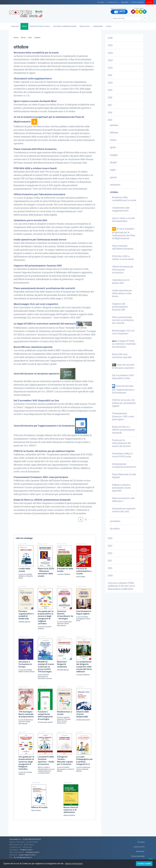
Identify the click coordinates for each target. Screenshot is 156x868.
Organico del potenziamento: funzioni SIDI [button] (120, 307)
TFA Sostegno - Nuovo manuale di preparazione (26, 714)
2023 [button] (110, 60)
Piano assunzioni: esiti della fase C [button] (123, 500)
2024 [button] (110, 53)
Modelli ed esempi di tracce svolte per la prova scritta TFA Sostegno (46, 667)
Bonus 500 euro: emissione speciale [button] (122, 356)
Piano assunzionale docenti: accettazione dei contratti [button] (123, 320)
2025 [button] (110, 45)
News (24, 26)
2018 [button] (110, 97)
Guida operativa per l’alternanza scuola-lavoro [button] (122, 293)
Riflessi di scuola (39, 807)
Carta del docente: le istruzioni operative (37, 374)
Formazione (98, 26)
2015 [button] (110, 120)
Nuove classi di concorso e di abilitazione (71, 810)
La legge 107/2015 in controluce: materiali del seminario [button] (124, 344)
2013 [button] (110, 546)
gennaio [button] (114, 125)
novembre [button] (115, 521)
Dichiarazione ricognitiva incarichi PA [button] (124, 465)
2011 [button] (110, 561)
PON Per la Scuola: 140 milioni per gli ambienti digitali (44, 451)
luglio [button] (113, 170)
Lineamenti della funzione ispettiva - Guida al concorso (46, 760)
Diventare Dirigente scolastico (62, 664)
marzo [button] (113, 140)
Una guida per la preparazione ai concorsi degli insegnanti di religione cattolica (46, 617)
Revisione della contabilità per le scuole (36, 53)
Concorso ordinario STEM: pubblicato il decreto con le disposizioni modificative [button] (121, 586)
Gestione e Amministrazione (65, 26)
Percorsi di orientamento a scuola (84, 571)
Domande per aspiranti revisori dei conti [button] (124, 510)
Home (16, 37)
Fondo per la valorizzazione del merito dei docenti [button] (121, 443)
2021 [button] (110, 75)
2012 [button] (110, 553)
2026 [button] (110, 38)
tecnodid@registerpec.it (23, 857)
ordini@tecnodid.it (32, 852)
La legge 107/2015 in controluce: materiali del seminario (45, 324)
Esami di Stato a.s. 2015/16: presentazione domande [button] (124, 430)
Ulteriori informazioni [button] (74, 864)
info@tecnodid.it (26, 850)
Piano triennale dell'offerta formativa (35, 149)
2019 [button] (110, 90)
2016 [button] (110, 112)
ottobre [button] (114, 192)
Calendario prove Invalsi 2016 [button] (121, 281)
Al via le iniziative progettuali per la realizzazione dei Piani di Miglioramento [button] (124, 233)
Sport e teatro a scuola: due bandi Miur (35, 101)
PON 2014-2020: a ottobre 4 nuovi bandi (35, 168)
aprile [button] (113, 147)
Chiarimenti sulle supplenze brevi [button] (121, 209)
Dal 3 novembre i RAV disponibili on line (36, 400)
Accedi (149, 2)
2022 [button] (110, 68)
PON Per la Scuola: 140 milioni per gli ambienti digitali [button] (124, 403)
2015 (30, 37)
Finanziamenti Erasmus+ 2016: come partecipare (41, 477)
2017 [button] (110, 105)
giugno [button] (114, 162)
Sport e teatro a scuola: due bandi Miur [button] (124, 220)
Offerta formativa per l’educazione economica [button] (123, 269)
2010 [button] (110, 568)
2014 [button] (110, 538)
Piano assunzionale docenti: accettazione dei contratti (44, 288)
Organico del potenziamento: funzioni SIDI (38, 266)
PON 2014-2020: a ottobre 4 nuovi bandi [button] (123, 258)
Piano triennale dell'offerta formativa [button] (123, 247)
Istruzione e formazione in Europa (25, 664)
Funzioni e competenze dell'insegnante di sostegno (45, 715)
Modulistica (85, 26)
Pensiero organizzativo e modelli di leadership (26, 615)
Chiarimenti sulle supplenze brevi (33, 78)
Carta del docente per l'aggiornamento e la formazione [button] (123, 389)
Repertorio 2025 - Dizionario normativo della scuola (46, 572)
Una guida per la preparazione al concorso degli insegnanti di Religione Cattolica (26, 763)
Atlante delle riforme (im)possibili (83, 714)
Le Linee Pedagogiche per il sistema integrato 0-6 (85, 760)
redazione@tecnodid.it (27, 855)
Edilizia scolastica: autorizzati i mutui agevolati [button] (121, 488)
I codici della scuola (24, 570)
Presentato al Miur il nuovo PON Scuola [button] (122, 455)
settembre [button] (115, 185)
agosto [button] (113, 177)
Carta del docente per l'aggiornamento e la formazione (44, 426)
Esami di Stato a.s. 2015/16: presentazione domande (42, 500)
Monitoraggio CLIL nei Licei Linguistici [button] (123, 332)
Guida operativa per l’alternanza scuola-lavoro (40, 240)
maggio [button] (114, 155)
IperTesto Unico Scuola (40, 26)
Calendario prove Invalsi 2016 (30, 220)
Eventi (109, 26)
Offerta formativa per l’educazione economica (39, 194)
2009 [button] (110, 575)
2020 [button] (110, 83)
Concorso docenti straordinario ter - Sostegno (65, 615)
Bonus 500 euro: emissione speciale (33, 347)
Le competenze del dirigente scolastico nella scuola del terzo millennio (84, 667)
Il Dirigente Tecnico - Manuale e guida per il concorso (65, 760)
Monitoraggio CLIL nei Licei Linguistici (36, 304)
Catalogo (15, 26)
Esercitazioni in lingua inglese (84, 613)
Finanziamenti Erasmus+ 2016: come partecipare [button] (123, 416)
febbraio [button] (114, 132)
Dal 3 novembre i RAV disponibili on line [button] (123, 377)
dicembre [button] (115, 529)
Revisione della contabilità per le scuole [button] (124, 199)
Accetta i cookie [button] (144, 864)
